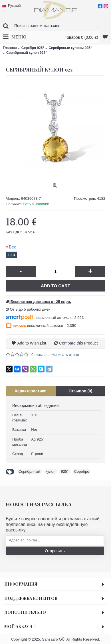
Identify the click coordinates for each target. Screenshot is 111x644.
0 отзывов (40, 355)
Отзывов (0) (80, 391)
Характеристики (31, 391)
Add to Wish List (32, 343)
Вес (12, 247)
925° (65, 471)
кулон (51, 471)
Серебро (82, 471)
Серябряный (29, 471)
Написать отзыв (65, 355)
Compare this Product (78, 343)
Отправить (55, 551)
